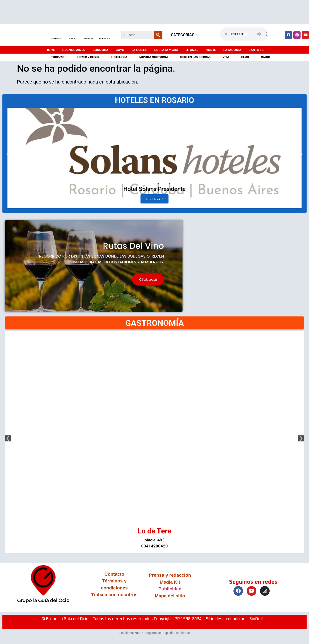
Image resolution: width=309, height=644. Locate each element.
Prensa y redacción (170, 575)
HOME (50, 50)
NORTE (211, 50)
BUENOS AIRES (74, 50)
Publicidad (170, 589)
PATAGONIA (232, 50)
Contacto (114, 574)
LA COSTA (139, 50)
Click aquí (148, 280)
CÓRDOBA (100, 50)
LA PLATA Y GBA (166, 50)
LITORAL (192, 50)
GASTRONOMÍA (155, 323)
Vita (226, 57)
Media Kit (170, 582)
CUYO (120, 50)
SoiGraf (256, 619)
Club (245, 57)
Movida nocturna (154, 57)
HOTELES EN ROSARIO (154, 100)
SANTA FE (256, 50)
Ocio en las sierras (195, 57)
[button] (8, 154)
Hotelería (119, 57)
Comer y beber (88, 57)
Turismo (58, 57)
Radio (266, 57)
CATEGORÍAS (185, 35)
